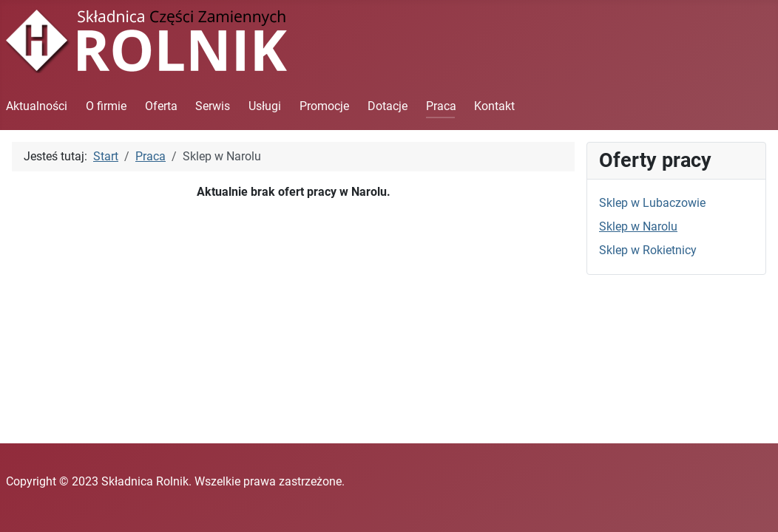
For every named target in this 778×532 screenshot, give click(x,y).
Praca (441, 106)
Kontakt (494, 106)
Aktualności (37, 106)
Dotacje (388, 106)
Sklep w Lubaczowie (652, 203)
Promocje (324, 106)
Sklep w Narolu (638, 226)
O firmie (106, 106)
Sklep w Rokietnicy (648, 250)
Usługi (265, 106)
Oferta (161, 106)
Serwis (213, 106)
